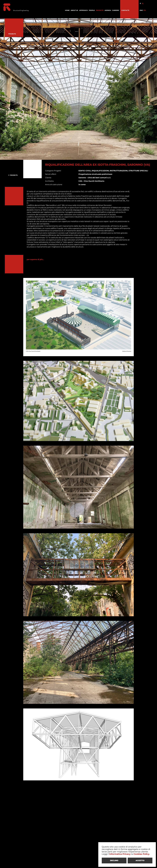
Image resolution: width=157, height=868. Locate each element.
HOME (67, 10)
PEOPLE (92, 10)
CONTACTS (125, 10)
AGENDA (108, 10)
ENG (141, 10)
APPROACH (83, 10)
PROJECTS (100, 10)
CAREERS (116, 10)
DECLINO (114, 860)
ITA (145, 10)
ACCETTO (140, 860)
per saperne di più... (35, 259)
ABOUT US (74, 10)
